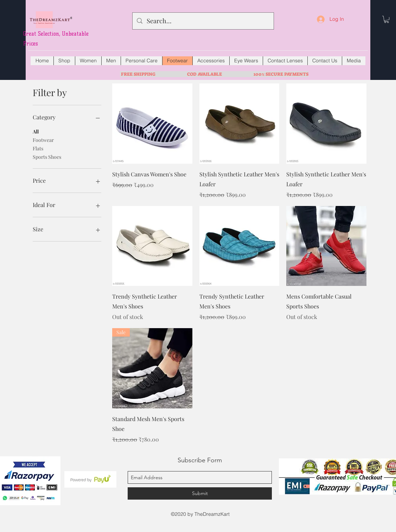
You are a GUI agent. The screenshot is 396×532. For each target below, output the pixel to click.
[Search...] (203, 21)
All (36, 131)
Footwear (43, 140)
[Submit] (200, 493)
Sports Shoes (47, 157)
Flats (38, 148)
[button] (387, 19)
